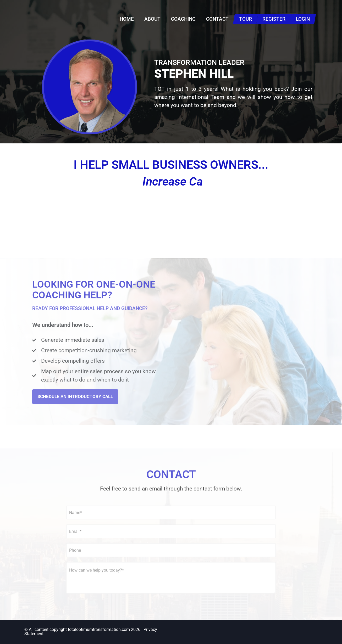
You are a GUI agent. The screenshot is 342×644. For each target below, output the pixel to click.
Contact (217, 19)
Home (127, 19)
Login (303, 19)
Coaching (183, 19)
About (152, 19)
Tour (246, 19)
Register (274, 19)
